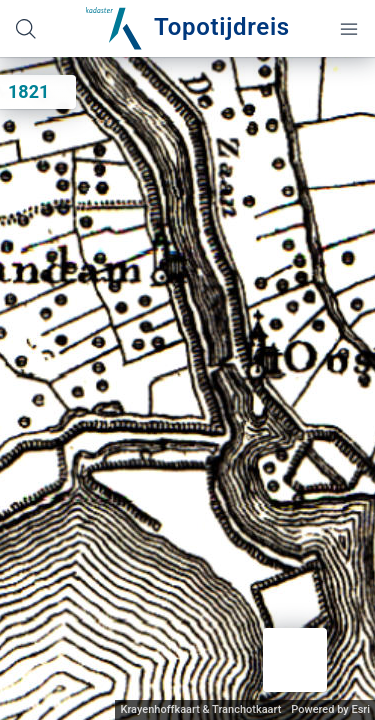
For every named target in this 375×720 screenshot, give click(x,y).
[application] (187, 388)
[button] (295, 660)
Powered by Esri (330, 709)
